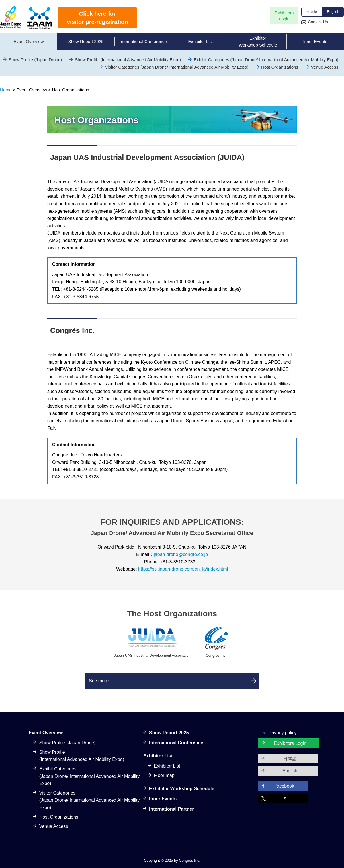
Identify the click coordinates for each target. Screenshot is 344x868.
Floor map (164, 775)
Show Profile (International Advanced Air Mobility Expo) (128, 60)
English (333, 12)
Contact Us (318, 22)
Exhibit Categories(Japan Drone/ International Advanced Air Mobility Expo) (89, 776)
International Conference (176, 743)
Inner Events (163, 799)
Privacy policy (283, 733)
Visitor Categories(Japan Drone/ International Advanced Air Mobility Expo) (89, 800)
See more (100, 681)
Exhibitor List (167, 766)
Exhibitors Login (290, 744)
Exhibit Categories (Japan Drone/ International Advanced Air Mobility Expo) (266, 60)
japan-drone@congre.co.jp (181, 554)
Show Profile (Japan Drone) (35, 60)
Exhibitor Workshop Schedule (182, 789)
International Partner (171, 809)
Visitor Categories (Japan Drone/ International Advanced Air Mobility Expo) (177, 67)
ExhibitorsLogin (284, 16)
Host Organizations (280, 67)
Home (6, 90)
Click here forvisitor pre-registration (97, 18)
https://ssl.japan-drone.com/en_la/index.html (183, 569)
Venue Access (325, 67)
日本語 (312, 12)
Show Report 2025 (169, 733)
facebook (285, 786)
